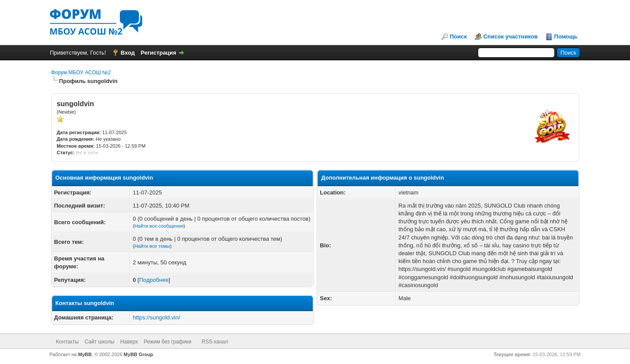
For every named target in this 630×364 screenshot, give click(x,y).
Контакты (67, 342)
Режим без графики (168, 342)
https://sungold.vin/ (156, 317)
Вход (128, 53)
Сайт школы (99, 342)
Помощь (566, 36)
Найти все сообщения (159, 226)
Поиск (458, 36)
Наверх (129, 342)
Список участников (511, 36)
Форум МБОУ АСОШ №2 (81, 73)
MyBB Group (138, 354)
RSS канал (215, 342)
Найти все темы (152, 246)
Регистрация (159, 53)
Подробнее (154, 280)
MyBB (85, 354)
